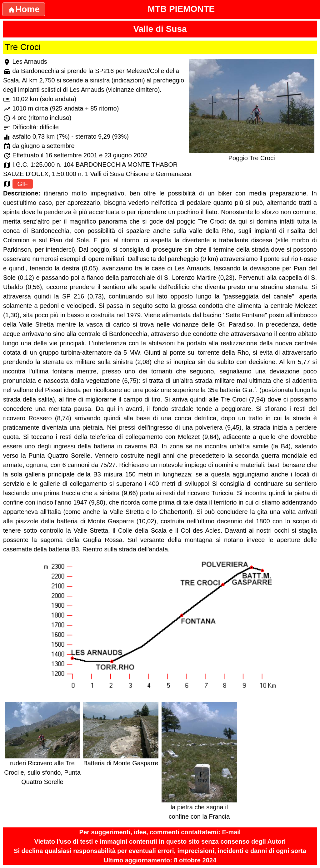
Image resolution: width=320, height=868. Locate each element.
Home (24, 9)
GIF (23, 184)
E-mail (231, 832)
